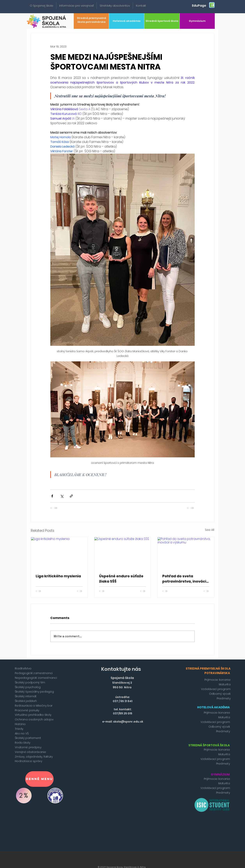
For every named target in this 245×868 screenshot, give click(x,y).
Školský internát (26, 696)
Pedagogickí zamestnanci (34, 673)
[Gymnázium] (197, 21)
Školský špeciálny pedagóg (34, 692)
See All (210, 530)
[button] (42, 6)
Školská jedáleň (26, 701)
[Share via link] (71, 496)
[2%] (24, 796)
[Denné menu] (39, 779)
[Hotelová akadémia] (127, 21)
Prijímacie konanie (217, 680)
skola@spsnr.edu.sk (128, 722)
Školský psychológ (28, 687)
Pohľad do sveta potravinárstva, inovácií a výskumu (185, 579)
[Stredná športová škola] (162, 21)
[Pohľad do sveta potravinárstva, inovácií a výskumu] (186, 553)
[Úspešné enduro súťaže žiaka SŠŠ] (123, 553)
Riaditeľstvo (23, 668)
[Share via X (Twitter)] (62, 496)
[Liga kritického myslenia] (59, 553)
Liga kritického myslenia (58, 576)
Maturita (225, 684)
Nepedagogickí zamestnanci (36, 678)
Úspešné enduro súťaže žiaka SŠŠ (121, 579)
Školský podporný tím (30, 682)
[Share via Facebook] (52, 496)
